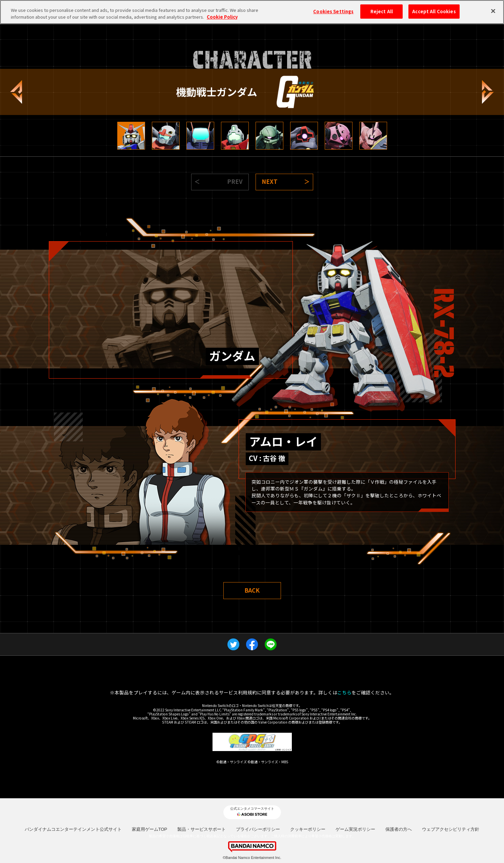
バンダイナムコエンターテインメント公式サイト (73, 829)
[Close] (493, 11)
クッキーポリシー (308, 829)
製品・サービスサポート (201, 829)
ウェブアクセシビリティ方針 (451, 829)
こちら (344, 692)
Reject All (382, 11)
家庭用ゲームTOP (150, 829)
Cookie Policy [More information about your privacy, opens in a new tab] (222, 17)
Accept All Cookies (434, 11)
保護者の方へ (399, 829)
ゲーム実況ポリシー (355, 829)
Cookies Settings (333, 11)
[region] (252, 12)
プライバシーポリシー (258, 829)
